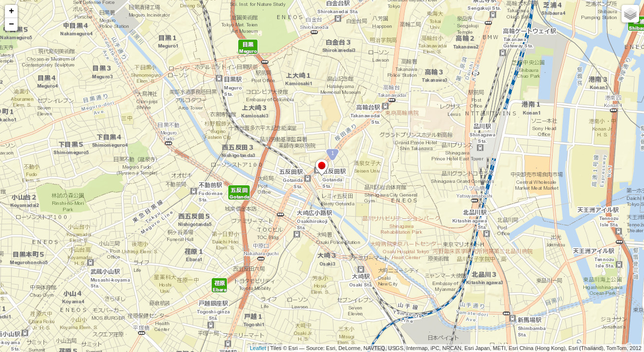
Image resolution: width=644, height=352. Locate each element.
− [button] (11, 24)
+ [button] (11, 11)
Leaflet (258, 348)
